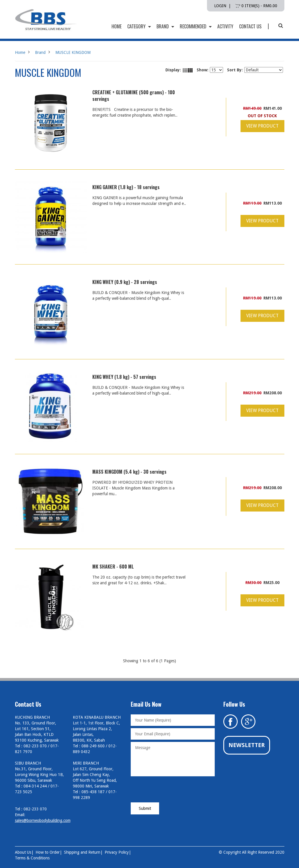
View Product (262, 126)
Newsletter (247, 745)
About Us (23, 852)
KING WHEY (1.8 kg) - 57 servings (124, 377)
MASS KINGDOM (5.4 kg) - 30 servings (129, 472)
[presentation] (174, 790)
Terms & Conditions (32, 858)
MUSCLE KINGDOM (73, 52)
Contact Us (250, 26)
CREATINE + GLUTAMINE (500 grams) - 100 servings (134, 96)
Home (20, 52)
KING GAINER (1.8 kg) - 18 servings (126, 187)
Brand (165, 26)
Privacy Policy (117, 852)
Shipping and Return (82, 852)
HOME (117, 26)
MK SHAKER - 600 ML (113, 567)
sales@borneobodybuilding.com (43, 820)
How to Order (48, 852)
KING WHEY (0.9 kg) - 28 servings (125, 282)
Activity (225, 26)
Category (139, 26)
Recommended (196, 26)
